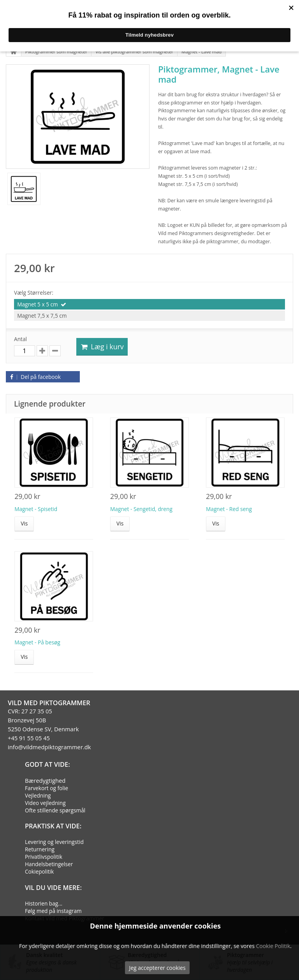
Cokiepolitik (39, 871)
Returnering (40, 849)
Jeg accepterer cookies (157, 968)
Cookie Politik (273, 946)
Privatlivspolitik (44, 857)
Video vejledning (45, 803)
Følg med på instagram (53, 911)
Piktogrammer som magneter (56, 52)
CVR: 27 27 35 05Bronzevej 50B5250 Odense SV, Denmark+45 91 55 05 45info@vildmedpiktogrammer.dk (49, 729)
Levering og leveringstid (54, 842)
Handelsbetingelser (49, 864)
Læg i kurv (102, 347)
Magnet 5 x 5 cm (38, 304)
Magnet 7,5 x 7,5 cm (42, 316)
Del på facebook (34, 377)
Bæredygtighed (45, 780)
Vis (24, 523)
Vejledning (38, 795)
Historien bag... (44, 903)
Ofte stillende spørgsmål (55, 810)
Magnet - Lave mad (201, 52)
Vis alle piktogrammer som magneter (134, 52)
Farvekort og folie (47, 788)
